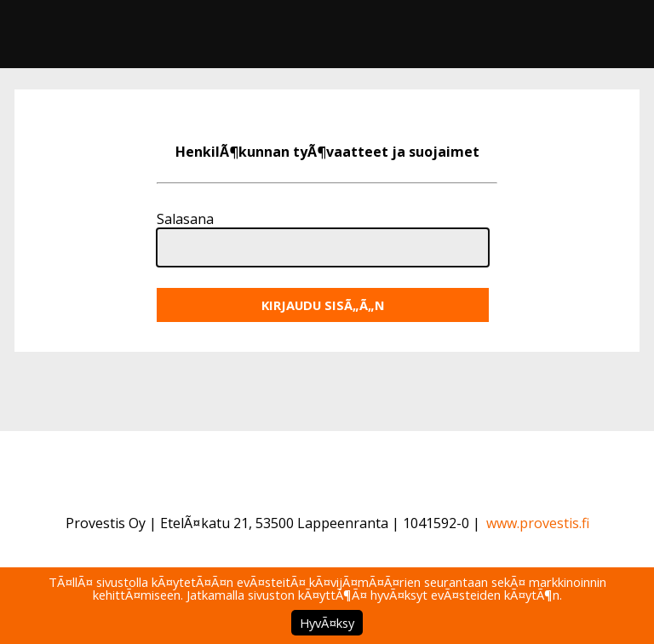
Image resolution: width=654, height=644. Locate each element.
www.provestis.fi (538, 523)
